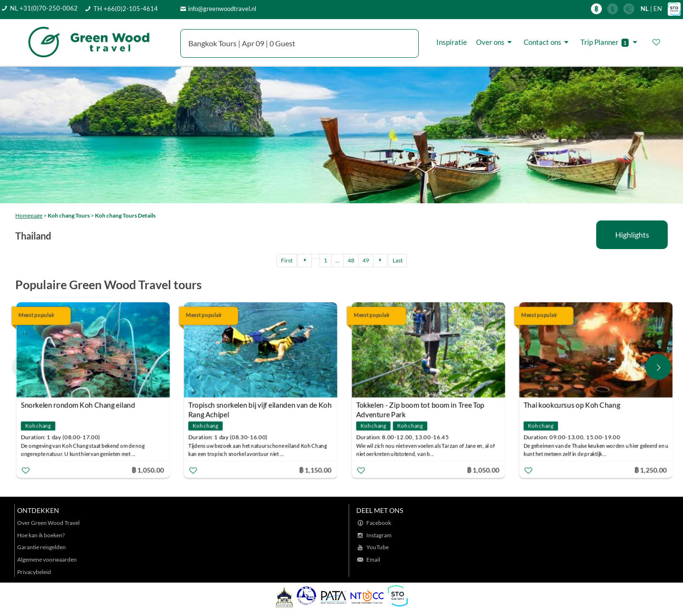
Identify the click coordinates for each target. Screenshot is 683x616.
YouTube (378, 547)
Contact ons (548, 42)
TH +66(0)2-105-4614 (126, 9)
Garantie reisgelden (41, 547)
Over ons (495, 42)
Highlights (632, 235)
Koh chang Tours (69, 215)
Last (398, 260)
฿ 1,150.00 (315, 469)
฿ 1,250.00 (651, 469)
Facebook (379, 523)
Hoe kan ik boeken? (41, 535)
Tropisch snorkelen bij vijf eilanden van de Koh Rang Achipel (260, 406)
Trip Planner (610, 42)
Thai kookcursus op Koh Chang (571, 405)
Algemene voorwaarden (47, 559)
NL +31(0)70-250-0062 (44, 8)
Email (373, 559)
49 (366, 260)
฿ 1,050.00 (148, 469)
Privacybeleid (34, 572)
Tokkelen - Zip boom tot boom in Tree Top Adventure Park (420, 406)
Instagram (379, 535)
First (287, 260)
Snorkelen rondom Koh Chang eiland (78, 405)
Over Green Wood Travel (48, 523)
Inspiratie (452, 42)
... (337, 260)
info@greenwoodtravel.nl (222, 9)
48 (351, 260)
